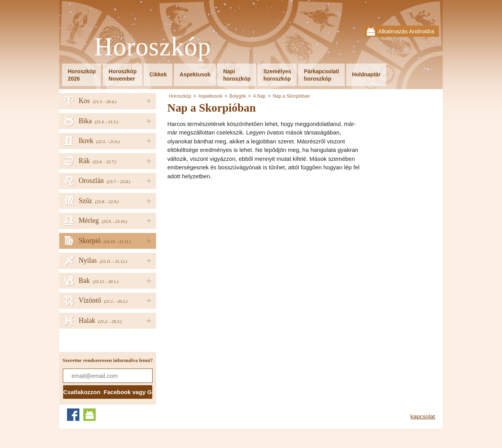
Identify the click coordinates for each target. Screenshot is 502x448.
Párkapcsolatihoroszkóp (322, 75)
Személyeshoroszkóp (277, 75)
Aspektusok (195, 74)
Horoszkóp (153, 47)
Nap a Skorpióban (291, 96)
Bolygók (238, 96)
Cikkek (158, 74)
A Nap (259, 96)
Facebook (73, 415)
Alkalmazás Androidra (406, 31)
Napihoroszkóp (237, 75)
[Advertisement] (232, 241)
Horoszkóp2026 (82, 75)
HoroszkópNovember (122, 75)
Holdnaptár (366, 74)
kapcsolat (423, 416)
